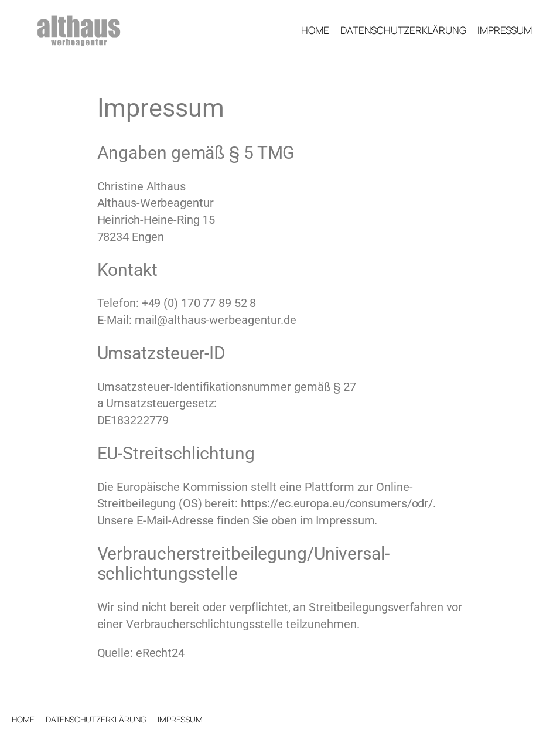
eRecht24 (160, 653)
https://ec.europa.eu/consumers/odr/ (337, 503)
